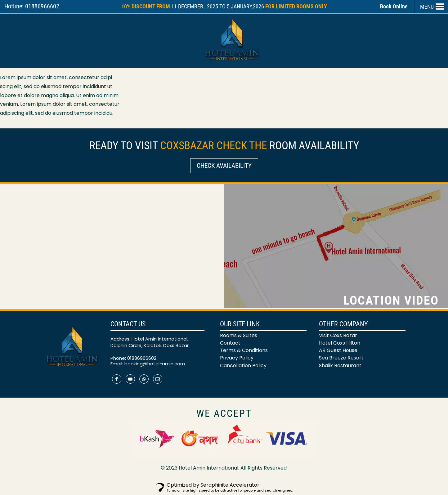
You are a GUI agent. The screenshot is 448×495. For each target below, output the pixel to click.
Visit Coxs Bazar (338, 335)
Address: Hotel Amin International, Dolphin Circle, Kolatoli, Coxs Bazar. (150, 342)
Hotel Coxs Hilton (340, 343)
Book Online (394, 6)
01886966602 (142, 358)
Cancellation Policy (243, 366)
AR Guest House (338, 350)
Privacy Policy (237, 358)
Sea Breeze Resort (341, 358)
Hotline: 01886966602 (32, 6)
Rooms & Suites (239, 335)
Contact (230, 343)
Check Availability (224, 166)
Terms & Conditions (244, 350)
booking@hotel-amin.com (155, 364)
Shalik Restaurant (340, 366)
